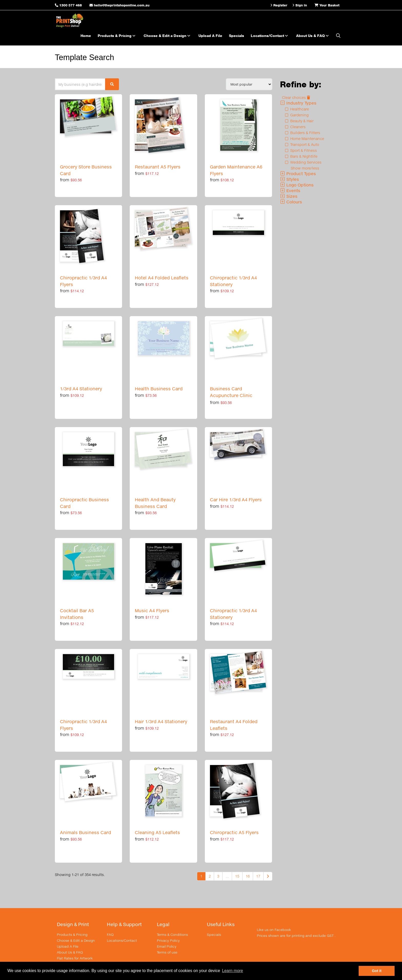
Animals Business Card (86, 832)
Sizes (289, 196)
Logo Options (297, 185)
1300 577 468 (71, 5)
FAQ (110, 935)
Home (86, 36)
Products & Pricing (117, 36)
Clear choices (296, 97)
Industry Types (298, 103)
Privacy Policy (168, 940)
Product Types (298, 173)
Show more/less (305, 168)
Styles (289, 179)
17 (258, 876)
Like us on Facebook (274, 930)
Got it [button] (377, 971)
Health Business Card (159, 389)
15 (237, 876)
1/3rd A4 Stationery (81, 389)
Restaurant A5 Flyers (158, 167)
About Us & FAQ (313, 36)
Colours (291, 202)
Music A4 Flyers (152, 611)
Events (290, 190)
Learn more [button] (233, 971)
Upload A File (210, 36)
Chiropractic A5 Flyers (234, 832)
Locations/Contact (270, 36)
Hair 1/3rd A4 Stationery (161, 722)
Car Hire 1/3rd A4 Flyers (236, 500)
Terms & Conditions (172, 935)
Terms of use (167, 952)
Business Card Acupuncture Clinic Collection (231, 395)
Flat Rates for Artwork (75, 958)
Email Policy (167, 946)
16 (248, 876)
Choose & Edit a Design (168, 36)
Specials (237, 36)
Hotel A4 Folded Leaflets (162, 278)
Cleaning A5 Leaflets (157, 832)
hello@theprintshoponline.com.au (119, 5)
